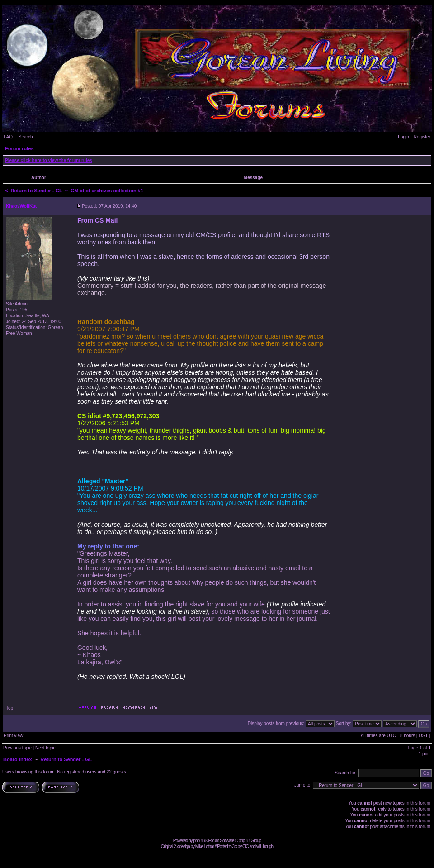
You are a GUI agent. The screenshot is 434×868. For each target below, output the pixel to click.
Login (403, 137)
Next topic (45, 748)
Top (9, 708)
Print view (13, 736)
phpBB (199, 841)
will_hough (265, 847)
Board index (18, 759)
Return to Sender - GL (37, 191)
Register (422, 137)
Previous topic (17, 748)
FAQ (8, 137)
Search (26, 137)
